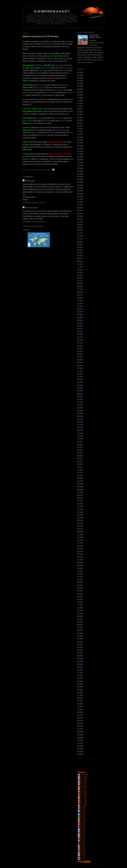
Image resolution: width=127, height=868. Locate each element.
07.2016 (80, 425)
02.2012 (80, 275)
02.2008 (80, 140)
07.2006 (80, 86)
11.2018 (80, 503)
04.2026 (80, 754)
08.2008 (80, 157)
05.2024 (80, 690)
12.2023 (80, 675)
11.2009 (80, 199)
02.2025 (80, 715)
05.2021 (80, 588)
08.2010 (80, 225)
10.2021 (80, 602)
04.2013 (80, 315)
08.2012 (80, 292)
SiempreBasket (52, 11)
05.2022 (80, 622)
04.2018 (80, 484)
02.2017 (80, 444)
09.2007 (80, 126)
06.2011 (80, 253)
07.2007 (80, 120)
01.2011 (80, 239)
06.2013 (80, 320)
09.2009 (80, 194)
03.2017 (80, 447)
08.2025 (80, 732)
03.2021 (80, 582)
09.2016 (80, 430)
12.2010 (80, 236)
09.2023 (80, 667)
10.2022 (80, 636)
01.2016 (80, 408)
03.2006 (80, 75)
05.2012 (80, 284)
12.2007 (80, 134)
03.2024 (80, 684)
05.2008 (80, 148)
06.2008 (80, 151)
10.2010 (80, 230)
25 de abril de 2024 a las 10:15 (34, 222)
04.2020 (80, 551)
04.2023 (80, 653)
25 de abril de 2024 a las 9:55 (34, 203)
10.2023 (80, 670)
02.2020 (80, 546)
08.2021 (80, 597)
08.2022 (80, 630)
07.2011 (80, 255)
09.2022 (80, 633)
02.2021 (80, 580)
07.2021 (80, 594)
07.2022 (80, 627)
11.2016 (80, 436)
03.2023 (80, 650)
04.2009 (80, 179)
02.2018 (80, 478)
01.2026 (80, 746)
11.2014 (80, 368)
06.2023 (80, 659)
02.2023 (80, 647)
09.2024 (80, 701)
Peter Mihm (29, 208)
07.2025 (80, 729)
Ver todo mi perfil (85, 63)
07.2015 (80, 391)
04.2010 (80, 213)
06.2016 (80, 422)
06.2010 (80, 219)
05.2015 (80, 385)
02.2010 (80, 208)
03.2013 (80, 312)
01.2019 (80, 509)
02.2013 (80, 309)
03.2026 (80, 751)
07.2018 (80, 492)
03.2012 (80, 278)
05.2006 (80, 81)
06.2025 (80, 726)
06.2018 (80, 489)
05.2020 (80, 554)
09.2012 (80, 295)
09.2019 (80, 532)
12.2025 (80, 743)
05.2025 (80, 723)
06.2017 (80, 456)
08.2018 (80, 495)
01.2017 (80, 442)
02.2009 (80, 174)
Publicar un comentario (33, 226)
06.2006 (80, 84)
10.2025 (80, 737)
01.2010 (80, 205)
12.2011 (80, 270)
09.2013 (80, 329)
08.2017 (80, 461)
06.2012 (80, 287)
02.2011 (80, 241)
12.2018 (80, 506)
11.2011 (80, 267)
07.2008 (80, 154)
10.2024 (80, 704)
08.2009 (80, 191)
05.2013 (80, 318)
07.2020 (80, 560)
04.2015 (80, 382)
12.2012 (80, 303)
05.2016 (80, 419)
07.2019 (80, 526)
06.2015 (80, 388)
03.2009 (80, 177)
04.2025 (80, 721)
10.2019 (80, 535)
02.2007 (80, 106)
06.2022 (80, 625)
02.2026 (80, 749)
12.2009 (80, 202)
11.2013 (80, 334)
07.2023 (80, 661)
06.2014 (80, 354)
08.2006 (80, 89)
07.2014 (80, 357)
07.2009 (80, 188)
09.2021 (80, 599)
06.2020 (80, 557)
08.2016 (80, 427)
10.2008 (80, 163)
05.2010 (80, 216)
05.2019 (80, 520)
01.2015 (80, 374)
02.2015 (80, 377)
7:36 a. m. (47, 170)
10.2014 (80, 365)
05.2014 (80, 351)
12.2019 (80, 540)
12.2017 (80, 473)
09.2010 (80, 227)
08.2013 (80, 326)
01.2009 (80, 171)
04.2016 (80, 416)
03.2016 (80, 413)
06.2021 (80, 591)
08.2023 (80, 664)
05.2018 (80, 487)
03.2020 (80, 549)
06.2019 (80, 523)
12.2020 (80, 574)
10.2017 (80, 467)
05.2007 (80, 115)
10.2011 (80, 264)
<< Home (26, 230)
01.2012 (80, 272)
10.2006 (80, 95)
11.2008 (80, 165)
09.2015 (80, 396)
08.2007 (80, 123)
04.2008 (80, 146)
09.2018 (80, 498)
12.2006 (80, 101)
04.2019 (80, 518)
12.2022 (80, 642)
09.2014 (80, 363)
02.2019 (80, 512)
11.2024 (80, 706)
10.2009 (80, 196)
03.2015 (80, 379)
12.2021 (80, 608)
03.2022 (80, 616)
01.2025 (80, 712)
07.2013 (80, 323)
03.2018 (80, 481)
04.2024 (80, 687)
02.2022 (80, 613)
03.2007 (80, 109)
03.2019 (80, 515)
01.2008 (80, 137)
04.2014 (80, 349)
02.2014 (80, 343)
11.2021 (80, 605)
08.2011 (80, 258)
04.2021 (80, 585)
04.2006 (80, 78)
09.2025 (80, 735)
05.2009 (80, 182)
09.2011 (80, 261)
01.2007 (80, 103)
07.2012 (80, 289)
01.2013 (80, 306)
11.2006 (80, 98)
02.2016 (80, 411)
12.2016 (80, 439)
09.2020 (80, 566)
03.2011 (80, 244)
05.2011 (80, 250)
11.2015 (80, 402)
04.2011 (80, 247)
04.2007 (80, 112)
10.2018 (80, 501)
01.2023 (80, 644)
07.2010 (80, 222)
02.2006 (80, 72)
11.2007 (80, 131)
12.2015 (80, 405)
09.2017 (80, 464)
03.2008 (80, 143)
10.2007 (80, 129)
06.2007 (80, 117)
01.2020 (80, 543)
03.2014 (80, 346)
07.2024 (80, 695)
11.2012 (80, 301)
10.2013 (80, 332)
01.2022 (80, 611)
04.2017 (80, 450)
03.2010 (80, 210)
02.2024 (80, 681)
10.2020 (80, 568)
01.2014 (80, 340)
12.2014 (80, 371)
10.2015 (80, 399)
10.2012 (80, 298)
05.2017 (80, 453)
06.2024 (80, 692)
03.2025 (80, 718)
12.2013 (80, 337)
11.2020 (80, 571)
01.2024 (80, 678)
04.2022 (80, 619)
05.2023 (80, 656)
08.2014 (80, 360)
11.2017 (80, 470)
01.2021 (80, 577)
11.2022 (80, 639)
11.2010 (80, 233)
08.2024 (80, 698)
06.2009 (80, 185)
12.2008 (80, 168)
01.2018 (80, 475)
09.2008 (80, 160)
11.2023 (80, 673)
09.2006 (80, 92)
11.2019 (80, 537)
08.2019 (80, 529)
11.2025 (80, 740)
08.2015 (80, 394)
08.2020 (80, 563)
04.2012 (80, 281)
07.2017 (80, 458)
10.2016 (80, 433)
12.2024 (80, 709)
